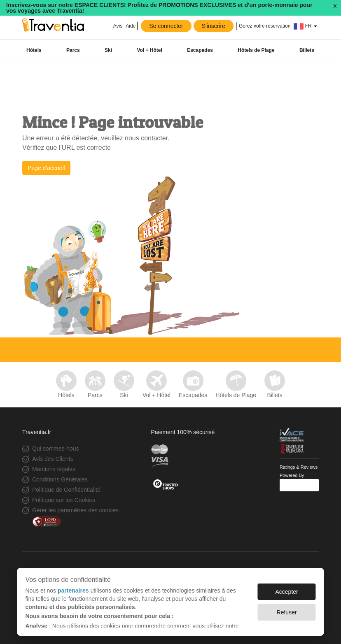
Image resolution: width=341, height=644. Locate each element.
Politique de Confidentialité (66, 490)
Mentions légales (54, 469)
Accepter (286, 592)
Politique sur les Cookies (64, 500)
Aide (131, 26)
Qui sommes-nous (56, 449)
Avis (117, 26)
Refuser (287, 612)
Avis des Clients (53, 459)
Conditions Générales (60, 479)
